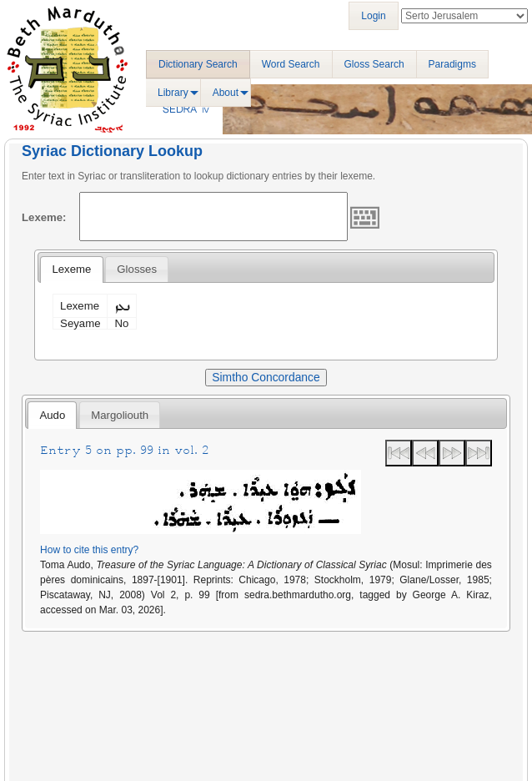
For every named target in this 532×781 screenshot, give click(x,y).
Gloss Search (374, 64)
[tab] (71, 270)
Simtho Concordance (266, 377)
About (226, 93)
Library (173, 93)
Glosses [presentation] (137, 269)
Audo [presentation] (52, 415)
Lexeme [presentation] (71, 269)
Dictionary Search (198, 64)
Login (373, 16)
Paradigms (452, 64)
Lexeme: (44, 217)
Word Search (291, 64)
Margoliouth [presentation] (120, 415)
